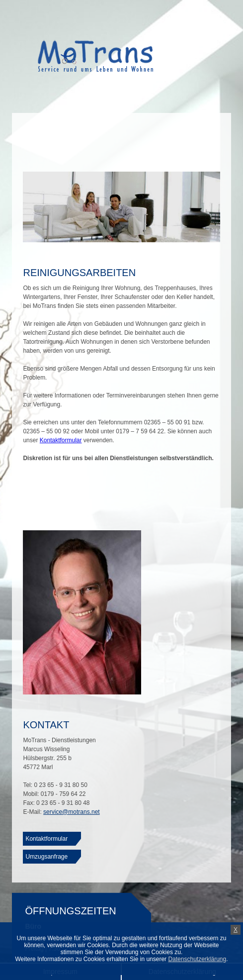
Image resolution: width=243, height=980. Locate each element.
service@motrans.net (72, 812)
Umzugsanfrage (46, 857)
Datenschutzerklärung (197, 959)
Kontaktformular (61, 440)
